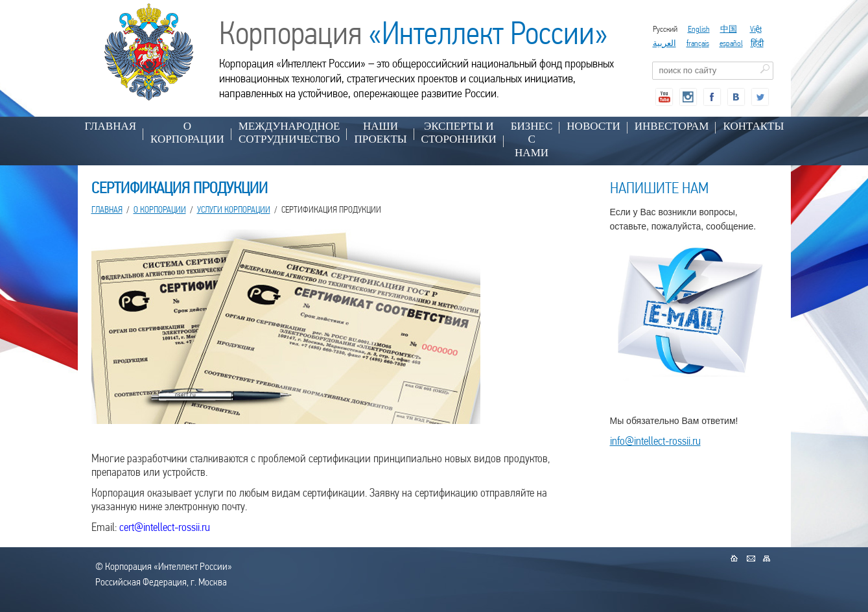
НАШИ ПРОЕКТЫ (380, 133)
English (699, 29)
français (698, 43)
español (731, 43)
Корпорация (414, 33)
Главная (111, 126)
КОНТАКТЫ (753, 126)
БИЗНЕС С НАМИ (532, 139)
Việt (756, 29)
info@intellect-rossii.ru (655, 441)
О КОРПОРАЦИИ (187, 133)
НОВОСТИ (593, 126)
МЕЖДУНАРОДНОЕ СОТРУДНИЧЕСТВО (289, 133)
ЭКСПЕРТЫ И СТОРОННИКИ (459, 133)
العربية (664, 43)
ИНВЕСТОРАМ (672, 126)
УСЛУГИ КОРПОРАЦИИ (234, 209)
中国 (729, 29)
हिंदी (757, 43)
